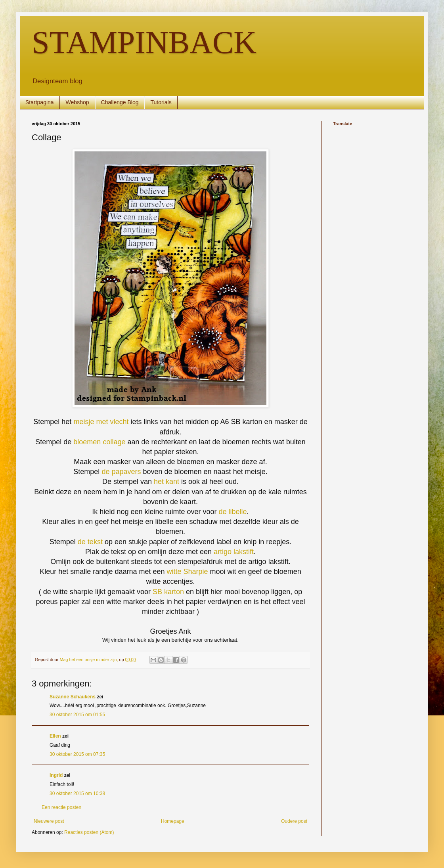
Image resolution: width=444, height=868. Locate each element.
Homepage (173, 821)
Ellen (55, 736)
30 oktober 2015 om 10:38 (77, 793)
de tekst (90, 542)
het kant (166, 482)
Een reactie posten (61, 807)
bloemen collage (99, 442)
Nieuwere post (49, 821)
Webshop (78, 102)
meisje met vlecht (101, 422)
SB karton (168, 592)
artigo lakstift (233, 552)
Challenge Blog (120, 102)
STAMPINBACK (144, 42)
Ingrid (56, 775)
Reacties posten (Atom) (89, 832)
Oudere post (294, 821)
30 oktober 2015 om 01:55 (77, 715)
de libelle (233, 512)
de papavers (121, 472)
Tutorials (161, 102)
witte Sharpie (188, 572)
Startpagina (40, 102)
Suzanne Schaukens (73, 697)
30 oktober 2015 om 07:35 (77, 754)
